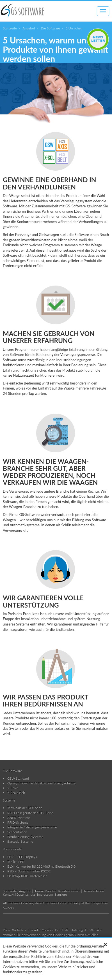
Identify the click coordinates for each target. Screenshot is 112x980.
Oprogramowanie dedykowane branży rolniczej (42, 783)
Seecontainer (17, 832)
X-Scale (13, 788)
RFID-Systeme (18, 822)
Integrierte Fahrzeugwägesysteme (32, 827)
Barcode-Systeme (20, 841)
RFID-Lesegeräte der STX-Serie (30, 813)
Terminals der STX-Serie (25, 808)
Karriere (61, 894)
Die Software (50, 28)
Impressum (45, 894)
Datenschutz (26, 894)
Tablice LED (16, 862)
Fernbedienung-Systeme (25, 837)
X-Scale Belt (16, 793)
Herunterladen (93, 891)
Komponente (12, 849)
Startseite (10, 28)
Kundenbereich (69, 891)
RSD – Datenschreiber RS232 (29, 871)
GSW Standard (18, 778)
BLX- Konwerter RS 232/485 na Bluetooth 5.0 (41, 866)
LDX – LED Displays (22, 857)
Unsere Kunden (45, 891)
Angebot (29, 28)
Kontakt (9, 894)
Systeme (9, 800)
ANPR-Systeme (19, 818)
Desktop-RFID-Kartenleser (27, 876)
